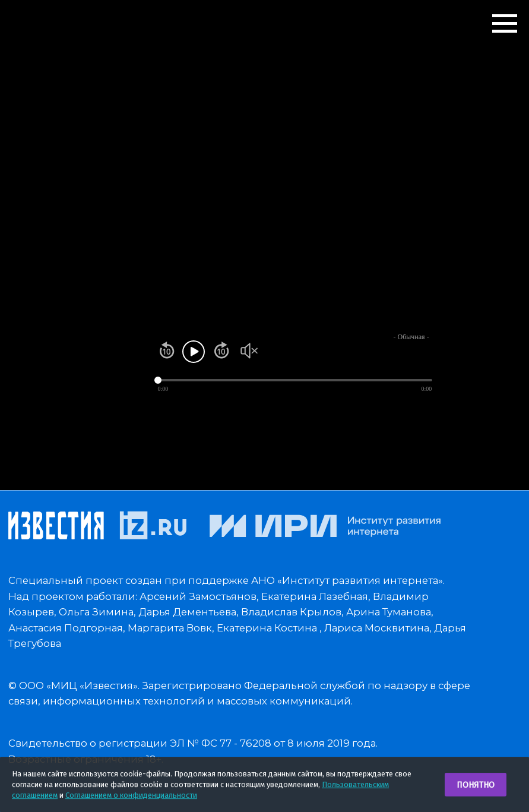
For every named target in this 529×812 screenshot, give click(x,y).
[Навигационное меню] (505, 24)
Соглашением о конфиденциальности (131, 797)
